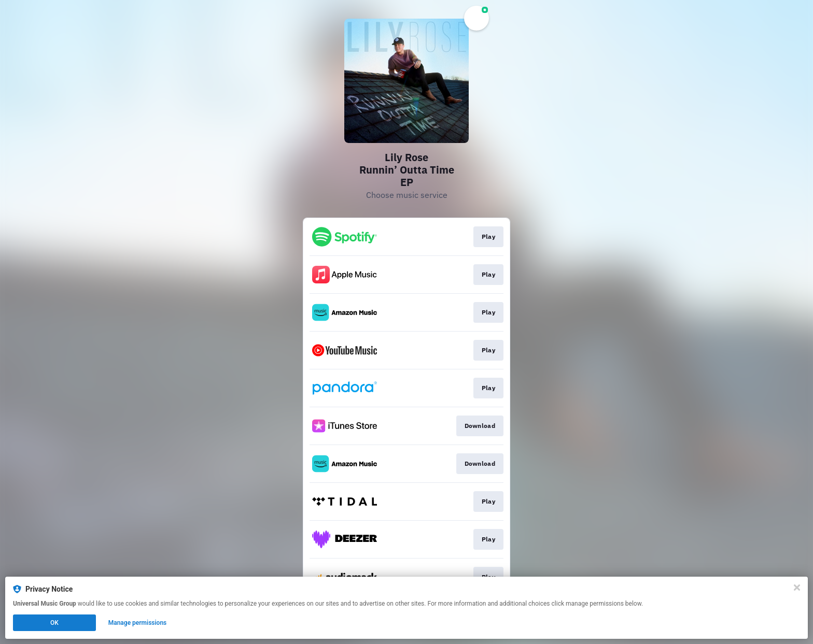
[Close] (797, 588)
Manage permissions (138, 623)
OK (54, 623)
